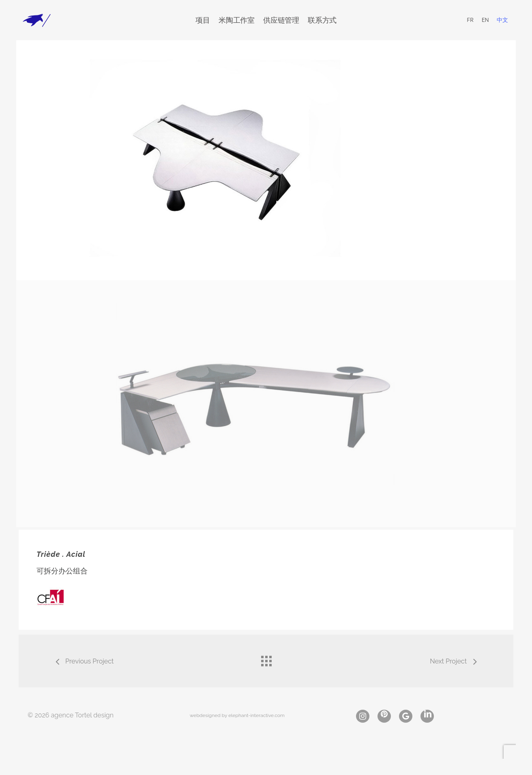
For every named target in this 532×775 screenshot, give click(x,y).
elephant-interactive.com (256, 715)
